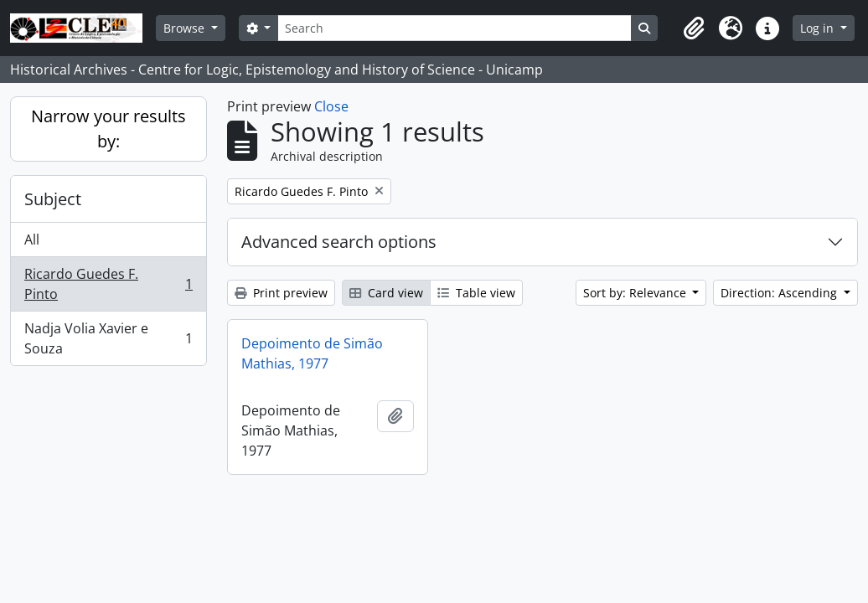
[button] (694, 28)
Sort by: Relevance (636, 293)
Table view (476, 293)
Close (331, 106)
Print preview (281, 293)
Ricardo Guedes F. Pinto (108, 284)
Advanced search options (339, 242)
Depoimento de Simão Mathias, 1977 (312, 353)
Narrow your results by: (108, 129)
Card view (386, 293)
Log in (819, 28)
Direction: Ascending (780, 293)
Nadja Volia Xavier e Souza (108, 338)
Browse (186, 28)
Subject (53, 199)
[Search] (454, 28)
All (32, 240)
